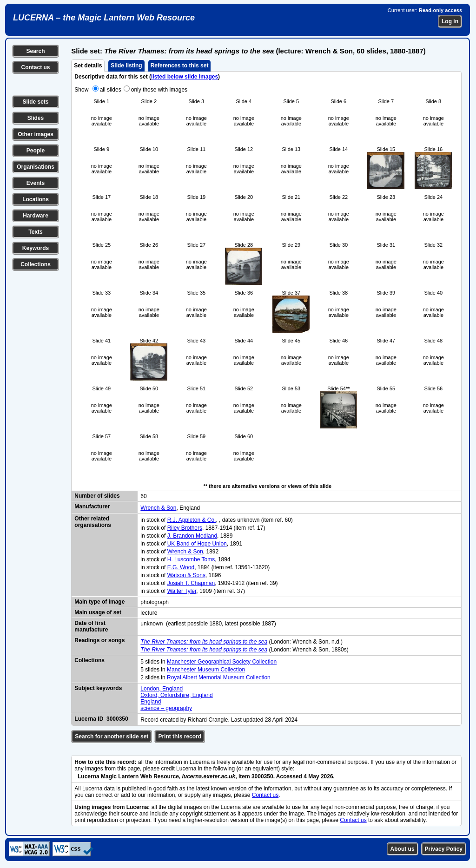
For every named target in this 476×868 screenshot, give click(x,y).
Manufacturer (92, 506)
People (36, 151)
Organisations (36, 167)
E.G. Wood (181, 567)
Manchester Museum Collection (206, 670)
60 (143, 496)
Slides (36, 118)
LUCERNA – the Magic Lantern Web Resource (104, 18)
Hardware (36, 216)
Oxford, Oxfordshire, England (176, 695)
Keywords (36, 248)
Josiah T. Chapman (191, 583)
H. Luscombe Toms (191, 559)
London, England (162, 689)
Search (35, 51)
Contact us (35, 67)
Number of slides (97, 496)
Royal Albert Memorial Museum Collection (219, 677)
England (151, 702)
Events (36, 183)
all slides (111, 90)
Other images (36, 134)
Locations (36, 199)
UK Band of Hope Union (197, 544)
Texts (35, 232)
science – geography (166, 708)
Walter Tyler (182, 591)
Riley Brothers (185, 528)
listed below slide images (185, 77)
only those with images (159, 90)
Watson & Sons (186, 575)
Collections (36, 264)
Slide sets (35, 102)
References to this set (180, 66)
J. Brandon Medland (192, 536)
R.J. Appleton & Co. (192, 520)
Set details (88, 66)
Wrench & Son (158, 508)
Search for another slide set (112, 736)
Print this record (180, 736)
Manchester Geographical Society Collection (222, 662)
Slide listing (126, 66)
